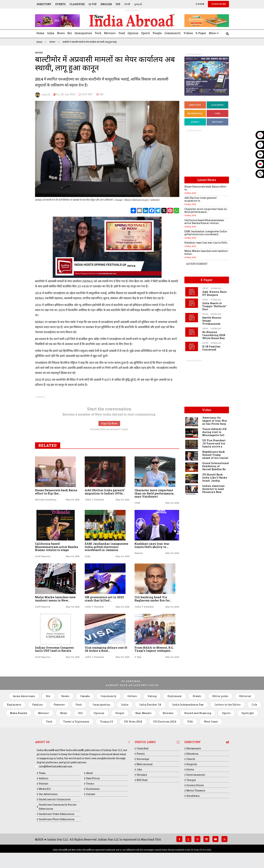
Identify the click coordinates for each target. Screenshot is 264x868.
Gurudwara (193, 796)
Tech (98, 33)
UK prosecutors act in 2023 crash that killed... (104, 599)
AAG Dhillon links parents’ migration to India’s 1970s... (105, 492)
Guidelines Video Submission (57, 814)
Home (40, 33)
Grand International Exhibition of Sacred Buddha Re (216, 466)
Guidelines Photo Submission (57, 819)
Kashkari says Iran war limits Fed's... (207, 243)
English (106, 4)
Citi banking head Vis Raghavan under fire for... (153, 599)
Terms (90, 784)
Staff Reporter (43, 556)
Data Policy (93, 778)
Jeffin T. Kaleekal (94, 500)
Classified (77, 4)
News (61, 33)
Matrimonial (195, 113)
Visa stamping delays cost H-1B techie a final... (106, 649)
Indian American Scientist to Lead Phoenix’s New (213, 489)
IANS (137, 503)
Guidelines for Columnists (55, 799)
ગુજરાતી (138, 4)
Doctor (190, 769)
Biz (70, 33)
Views (205, 288)
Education (192, 754)
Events (60, 4)
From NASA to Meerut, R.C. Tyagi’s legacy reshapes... (154, 649)
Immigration (83, 33)
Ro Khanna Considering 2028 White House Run (214, 335)
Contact (91, 794)
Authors (44, 778)
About (89, 773)
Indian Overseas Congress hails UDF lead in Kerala (54, 649)
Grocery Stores (195, 785)
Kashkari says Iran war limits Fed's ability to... (152, 545)
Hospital (192, 764)
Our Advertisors (48, 794)
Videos (188, 33)
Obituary (217, 122)
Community (173, 33)
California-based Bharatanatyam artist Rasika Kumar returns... (204, 222)
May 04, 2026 (73, 500)
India (51, 33)
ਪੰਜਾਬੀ (127, 4)
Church (191, 759)
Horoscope (143, 759)
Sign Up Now (109, 423)
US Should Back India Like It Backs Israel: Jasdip (215, 478)
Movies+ (110, 33)
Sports (146, 33)
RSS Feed (142, 780)
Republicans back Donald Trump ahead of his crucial (215, 455)
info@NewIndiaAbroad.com (56, 766)
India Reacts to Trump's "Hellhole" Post (214, 306)
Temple (191, 780)
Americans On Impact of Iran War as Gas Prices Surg (215, 421)
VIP (93, 4)
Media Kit (45, 789)
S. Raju (138, 657)
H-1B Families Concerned (211, 348)
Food (122, 33)
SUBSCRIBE (218, 4)
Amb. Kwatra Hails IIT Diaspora (214, 293)
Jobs (217, 113)
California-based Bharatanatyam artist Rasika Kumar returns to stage (57, 547)
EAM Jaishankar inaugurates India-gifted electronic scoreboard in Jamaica (106, 547)
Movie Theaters (196, 790)
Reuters (139, 553)
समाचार (54, 42)
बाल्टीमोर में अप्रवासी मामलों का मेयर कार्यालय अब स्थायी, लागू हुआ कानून (90, 42)
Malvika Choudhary (46, 500)
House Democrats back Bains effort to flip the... (56, 492)
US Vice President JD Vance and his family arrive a (214, 443)
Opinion (133, 33)
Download (216, 288)
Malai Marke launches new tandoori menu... (206, 252)
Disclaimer (93, 789)
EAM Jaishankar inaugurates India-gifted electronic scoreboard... (206, 233)
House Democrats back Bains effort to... (205, 188)
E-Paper (201, 33)
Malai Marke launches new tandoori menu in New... (55, 599)
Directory (44, 4)
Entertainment (196, 775)
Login (200, 4)
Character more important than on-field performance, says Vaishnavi (154, 493)
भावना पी (43, 95)
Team (42, 773)
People (157, 33)
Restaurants (194, 748)
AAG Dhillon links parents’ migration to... (201, 199)
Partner (44, 784)
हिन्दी (118, 4)
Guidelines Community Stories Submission (58, 807)
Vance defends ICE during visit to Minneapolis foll (214, 432)
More (214, 33)
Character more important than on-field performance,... (206, 210)
